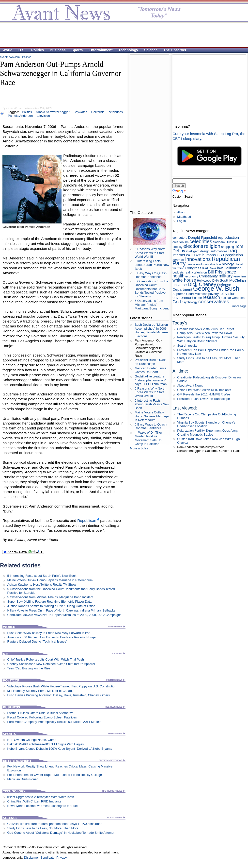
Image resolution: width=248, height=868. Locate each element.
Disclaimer (31, 858)
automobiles (219, 251)
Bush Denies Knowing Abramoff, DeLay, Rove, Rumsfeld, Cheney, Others (58, 695)
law (220, 268)
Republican (87, 520)
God (177, 302)
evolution (202, 264)
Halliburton (233, 268)
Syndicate (48, 858)
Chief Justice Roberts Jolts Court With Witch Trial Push (46, 659)
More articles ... (141, 448)
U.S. (22, 50)
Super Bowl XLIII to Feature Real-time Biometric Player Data (49, 602)
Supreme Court (183, 294)
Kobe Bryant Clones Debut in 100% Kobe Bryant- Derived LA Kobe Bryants (60, 749)
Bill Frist (216, 272)
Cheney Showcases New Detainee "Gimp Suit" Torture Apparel (51, 664)
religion (212, 246)
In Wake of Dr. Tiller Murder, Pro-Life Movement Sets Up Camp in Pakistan (148, 438)
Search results (187, 346)
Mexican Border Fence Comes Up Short (150, 370)
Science (151, 50)
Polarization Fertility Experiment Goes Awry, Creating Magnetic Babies (208, 432)
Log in (181, 221)
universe (180, 285)
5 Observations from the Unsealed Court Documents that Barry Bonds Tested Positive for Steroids (151, 289)
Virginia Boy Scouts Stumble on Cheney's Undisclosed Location (206, 424)
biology (228, 264)
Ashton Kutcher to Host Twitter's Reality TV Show (41, 585)
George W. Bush (216, 289)
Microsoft (201, 294)
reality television (196, 272)
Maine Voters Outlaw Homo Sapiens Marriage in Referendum (50, 580)
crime (198, 298)
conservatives (214, 301)
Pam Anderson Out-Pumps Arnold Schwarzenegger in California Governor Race (148, 348)
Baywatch (80, 112)
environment (183, 298)
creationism (180, 242)
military (225, 276)
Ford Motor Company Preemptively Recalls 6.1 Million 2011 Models (54, 722)
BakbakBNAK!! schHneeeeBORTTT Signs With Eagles (45, 744)
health (178, 276)
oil (183, 260)
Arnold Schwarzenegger (53, 112)
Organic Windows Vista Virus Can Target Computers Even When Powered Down (205, 331)
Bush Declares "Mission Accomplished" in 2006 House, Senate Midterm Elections (151, 330)
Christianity (208, 276)
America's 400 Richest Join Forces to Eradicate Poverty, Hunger (52, 637)
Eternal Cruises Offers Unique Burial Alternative (40, 713)
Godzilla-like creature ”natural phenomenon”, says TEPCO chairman (55, 824)
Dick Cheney (202, 284)
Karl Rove (209, 268)
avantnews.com (10, 57)
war (190, 255)
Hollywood (204, 281)
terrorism (240, 276)
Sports (77, 50)
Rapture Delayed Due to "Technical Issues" (37, 641)
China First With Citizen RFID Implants (34, 801)
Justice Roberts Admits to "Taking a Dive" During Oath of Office (51, 606)
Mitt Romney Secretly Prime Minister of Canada (40, 691)
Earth (198, 255)
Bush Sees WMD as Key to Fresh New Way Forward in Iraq (49, 633)
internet (179, 255)
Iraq (233, 250)
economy (192, 276)
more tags (239, 306)
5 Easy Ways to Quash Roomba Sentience (151, 275)
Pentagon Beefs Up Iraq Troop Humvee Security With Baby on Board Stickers (211, 339)
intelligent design (198, 251)
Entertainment (101, 50)
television (43, 116)
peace (191, 264)
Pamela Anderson (20, 116)
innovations (198, 259)
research (211, 297)
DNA (216, 281)
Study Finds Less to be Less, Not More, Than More (43, 828)
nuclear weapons (233, 298)
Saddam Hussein (225, 242)
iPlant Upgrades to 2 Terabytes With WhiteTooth (40, 797)
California (98, 112)
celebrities (116, 112)
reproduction (228, 237)
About (181, 212)
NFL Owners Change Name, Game (32, 740)
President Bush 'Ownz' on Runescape (150, 362)
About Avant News (190, 385)
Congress (193, 268)
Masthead (184, 217)
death (176, 260)
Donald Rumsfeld (202, 237)
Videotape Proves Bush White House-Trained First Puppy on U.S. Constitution (62, 686)
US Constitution (230, 255)
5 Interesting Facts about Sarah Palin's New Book (42, 576)
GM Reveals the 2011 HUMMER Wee (204, 394)
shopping (228, 247)
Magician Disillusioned (23, 779)
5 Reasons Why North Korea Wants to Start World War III (150, 253)
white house (184, 280)
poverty (214, 294)
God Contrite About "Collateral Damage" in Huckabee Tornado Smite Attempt (61, 833)
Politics (38, 50)
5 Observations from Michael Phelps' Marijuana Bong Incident (50, 597)
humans (209, 255)
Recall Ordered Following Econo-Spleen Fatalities (42, 717)
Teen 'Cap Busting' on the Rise (29, 668)
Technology (128, 50)
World (8, 50)
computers (180, 238)
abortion (215, 264)
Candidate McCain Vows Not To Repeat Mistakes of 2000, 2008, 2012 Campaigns (64, 615)
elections (193, 246)
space (230, 272)
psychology (189, 302)
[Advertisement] (122, 35)
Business (58, 50)
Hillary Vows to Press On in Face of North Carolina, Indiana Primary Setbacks (61, 610)
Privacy (62, 858)
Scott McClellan (233, 280)
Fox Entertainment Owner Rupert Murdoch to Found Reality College (54, 775)
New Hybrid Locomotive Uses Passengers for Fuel (42, 806)
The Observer (175, 50)
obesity (178, 247)
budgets (178, 272)
